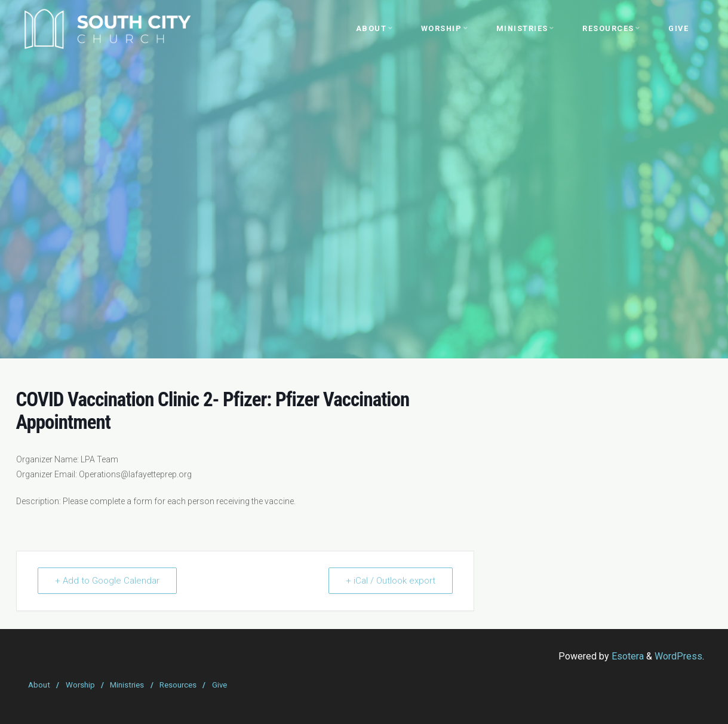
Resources (178, 685)
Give (219, 685)
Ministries (127, 685)
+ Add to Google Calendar (107, 581)
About (39, 685)
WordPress (678, 656)
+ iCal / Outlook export (391, 581)
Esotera (626, 656)
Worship (80, 685)
